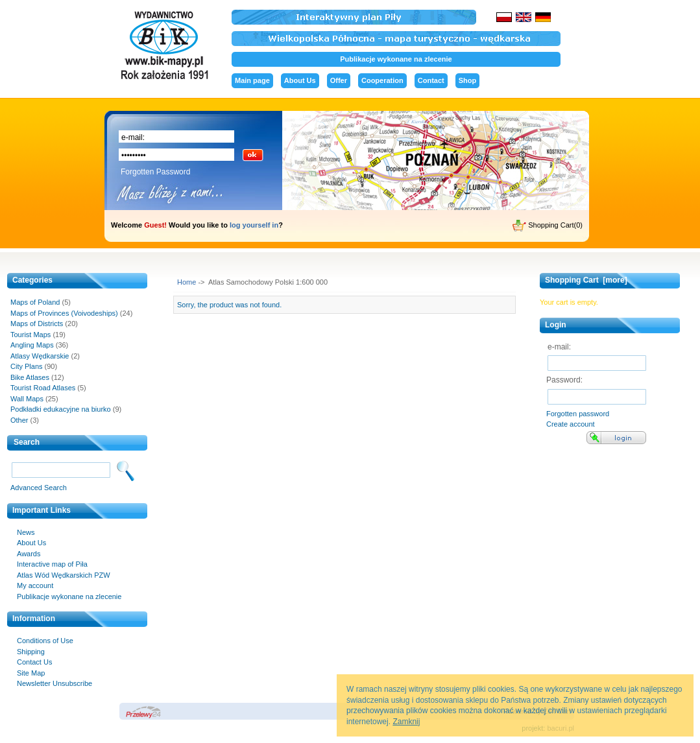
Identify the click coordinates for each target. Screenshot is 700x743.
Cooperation (382, 80)
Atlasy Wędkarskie (40, 356)
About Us (300, 80)
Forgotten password (578, 414)
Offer (339, 80)
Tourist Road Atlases (43, 388)
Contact (431, 80)
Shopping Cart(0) (548, 226)
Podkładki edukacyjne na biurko (61, 409)
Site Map (31, 673)
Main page (252, 80)
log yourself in (254, 225)
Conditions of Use (45, 641)
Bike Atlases (30, 377)
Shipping (31, 652)
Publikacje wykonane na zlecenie (396, 59)
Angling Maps (32, 345)
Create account (571, 424)
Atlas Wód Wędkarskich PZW (64, 575)
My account (35, 585)
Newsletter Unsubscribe (54, 683)
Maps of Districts (37, 324)
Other (19, 420)
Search (27, 442)
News (26, 532)
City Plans (27, 366)
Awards (29, 554)
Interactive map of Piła (52, 564)
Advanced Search (39, 488)
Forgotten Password (155, 172)
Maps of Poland (35, 302)
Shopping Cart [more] (586, 280)
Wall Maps (27, 399)
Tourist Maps (30, 335)
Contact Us (34, 662)
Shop (468, 80)
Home (187, 282)
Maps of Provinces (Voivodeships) (64, 313)
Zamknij (406, 722)
